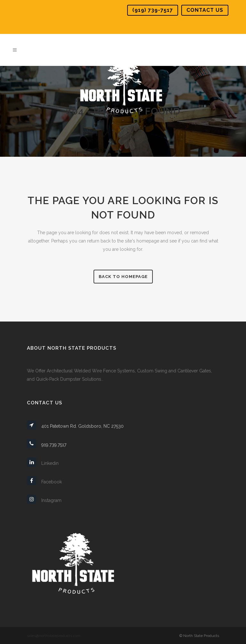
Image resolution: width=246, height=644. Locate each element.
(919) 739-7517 (153, 10)
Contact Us (205, 10)
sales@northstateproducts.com (54, 636)
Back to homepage (123, 277)
